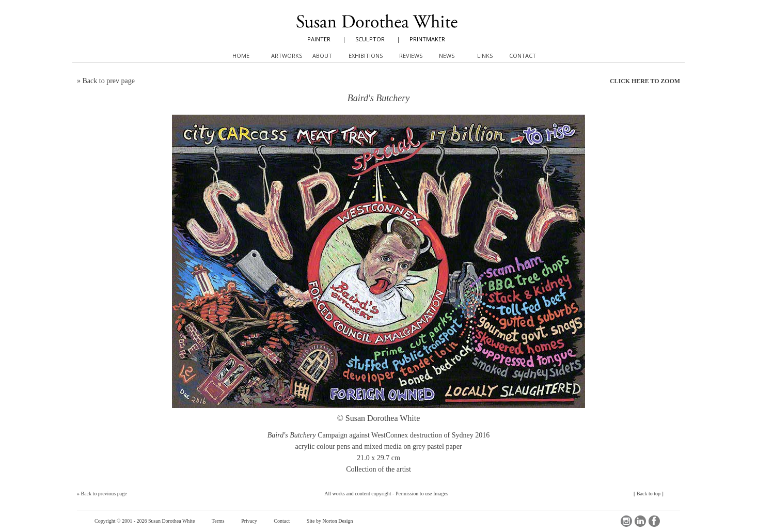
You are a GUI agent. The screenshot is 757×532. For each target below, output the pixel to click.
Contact (282, 521)
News (447, 56)
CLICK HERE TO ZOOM (645, 81)
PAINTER (319, 39)
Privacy (249, 521)
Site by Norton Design (330, 521)
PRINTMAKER (427, 39)
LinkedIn (640, 521)
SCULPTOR (370, 39)
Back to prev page (109, 81)
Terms (218, 521)
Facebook (654, 521)
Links (485, 56)
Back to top (649, 494)
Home (241, 56)
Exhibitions (366, 56)
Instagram (626, 521)
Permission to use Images (422, 494)
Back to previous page (104, 494)
